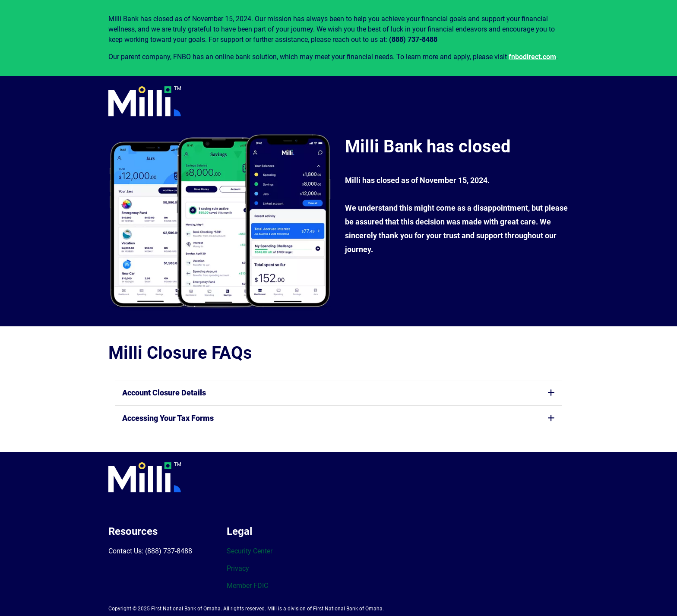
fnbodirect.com (532, 57)
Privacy (238, 568)
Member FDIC (247, 586)
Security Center (250, 551)
